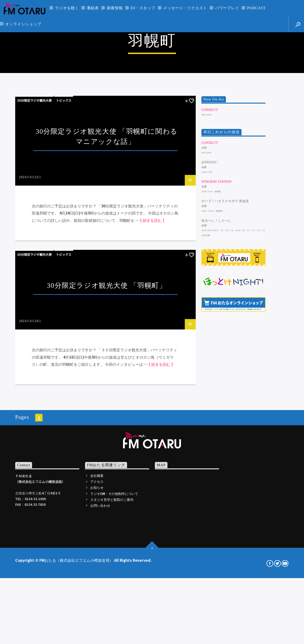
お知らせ (97, 637)
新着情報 (115, 8)
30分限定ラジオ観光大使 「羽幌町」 (107, 435)
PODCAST (256, 8)
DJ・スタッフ (143, 8)
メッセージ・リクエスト (185, 8)
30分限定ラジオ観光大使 (34, 250)
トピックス (64, 250)
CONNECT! (210, 259)
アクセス (97, 631)
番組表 (93, 8)
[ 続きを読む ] (152, 370)
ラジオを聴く (67, 8)
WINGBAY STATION (216, 331)
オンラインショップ (23, 24)
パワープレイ (227, 8)
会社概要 (97, 625)
